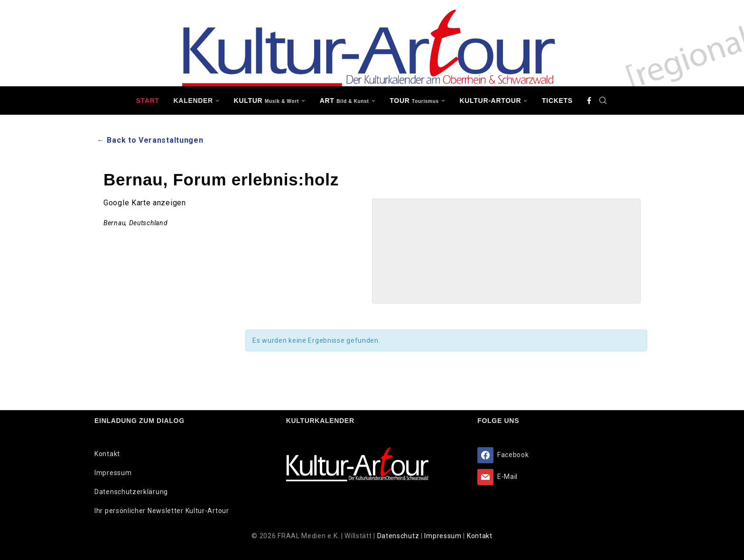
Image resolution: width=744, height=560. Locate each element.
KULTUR (266, 101)
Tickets (557, 101)
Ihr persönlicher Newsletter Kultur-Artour (162, 511)
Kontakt (107, 454)
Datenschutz (399, 536)
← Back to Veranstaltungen (150, 140)
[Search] (604, 101)
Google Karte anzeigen (145, 203)
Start (147, 101)
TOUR (414, 101)
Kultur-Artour (491, 101)
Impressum (113, 473)
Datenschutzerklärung (131, 492)
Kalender (193, 101)
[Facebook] (589, 101)
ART (344, 101)
